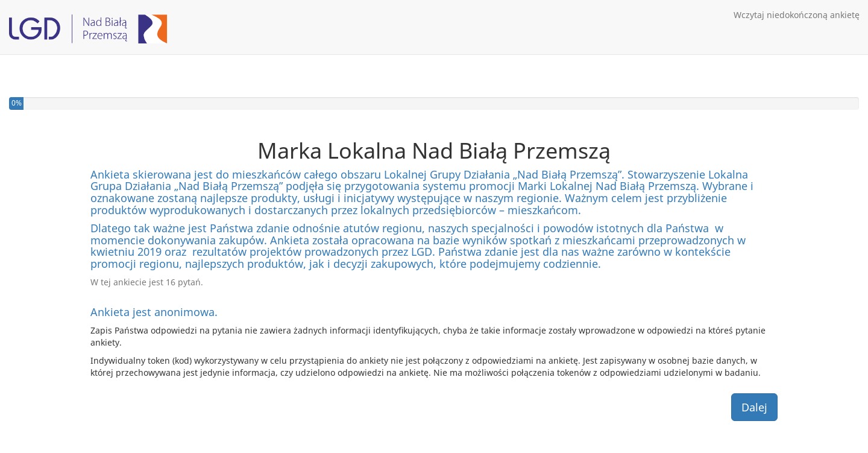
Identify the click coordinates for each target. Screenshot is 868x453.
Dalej (754, 407)
